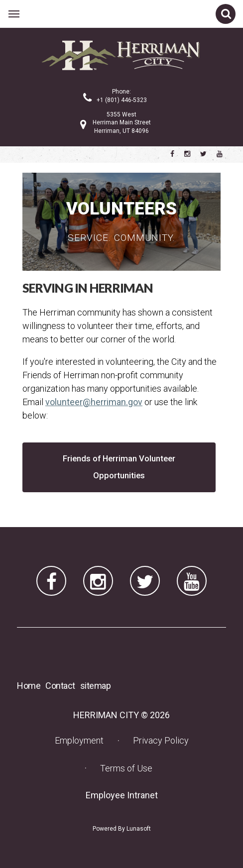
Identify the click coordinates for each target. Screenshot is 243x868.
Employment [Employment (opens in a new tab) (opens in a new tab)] (82, 740)
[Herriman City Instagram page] (187, 154)
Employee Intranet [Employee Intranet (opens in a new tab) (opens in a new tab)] (125, 795)
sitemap (96, 686)
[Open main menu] (14, 14)
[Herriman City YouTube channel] (220, 154)
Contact (60, 686)
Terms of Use (126, 768)
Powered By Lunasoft (122, 829)
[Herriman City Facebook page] (172, 154)
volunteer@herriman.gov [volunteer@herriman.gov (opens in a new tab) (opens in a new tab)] (94, 402)
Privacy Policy (161, 740)
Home (29, 686)
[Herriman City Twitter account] (203, 154)
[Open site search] (226, 14)
